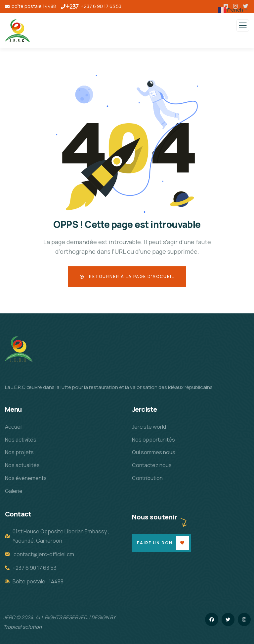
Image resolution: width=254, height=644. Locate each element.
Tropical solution (22, 627)
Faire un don (155, 543)
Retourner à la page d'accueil (127, 276)
